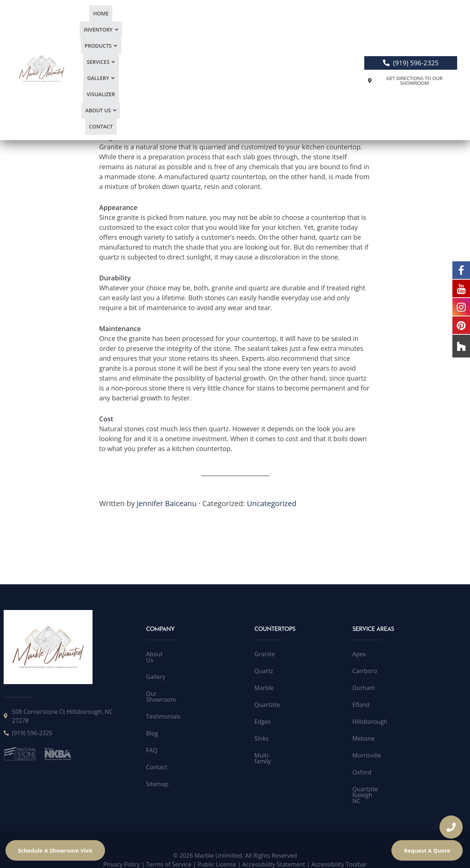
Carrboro (365, 671)
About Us (310, 23)
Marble (264, 688)
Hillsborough (370, 722)
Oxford (362, 772)
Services (203, 23)
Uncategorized (272, 503)
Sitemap (157, 772)
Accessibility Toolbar (339, 853)
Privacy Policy (122, 853)
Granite (265, 654)
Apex (359, 654)
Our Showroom (167, 688)
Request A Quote (427, 850)
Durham (363, 688)
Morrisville (366, 755)
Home (91, 23)
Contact (345, 23)
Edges (263, 722)
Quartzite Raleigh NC (380, 789)
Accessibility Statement (274, 853)
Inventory (124, 23)
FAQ (152, 738)
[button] (124, 23)
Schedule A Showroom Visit (55, 850)
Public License (217, 853)
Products (165, 23)
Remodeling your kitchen (138, 76)
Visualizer (273, 23)
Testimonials (163, 705)
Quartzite (267, 705)
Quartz (264, 671)
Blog (152, 722)
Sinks (262, 738)
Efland (361, 705)
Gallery (238, 23)
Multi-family (271, 755)
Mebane (363, 738)
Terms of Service (169, 853)
